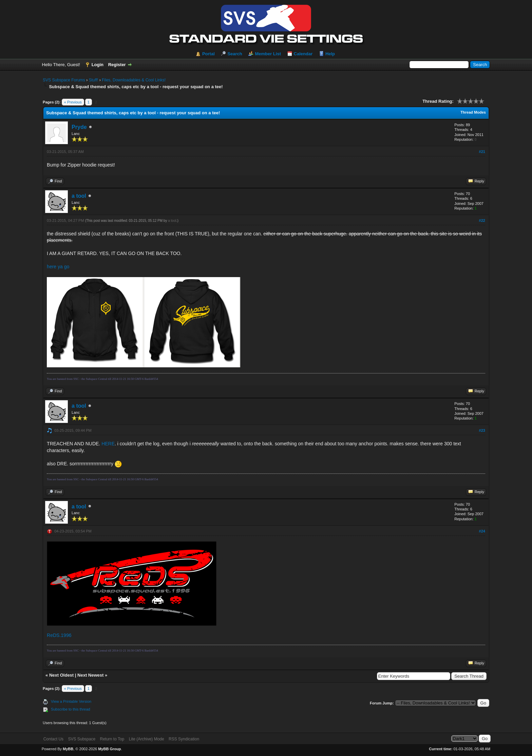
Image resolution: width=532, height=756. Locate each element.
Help (330, 54)
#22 (482, 220)
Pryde (79, 127)
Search (235, 54)
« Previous (73, 102)
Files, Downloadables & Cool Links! (134, 80)
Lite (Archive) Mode (147, 739)
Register (117, 65)
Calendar (303, 54)
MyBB (68, 749)
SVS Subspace (82, 739)
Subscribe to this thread (71, 709)
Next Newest (90, 675)
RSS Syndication (184, 739)
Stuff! (94, 80)
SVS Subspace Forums (64, 80)
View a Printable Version (71, 701)
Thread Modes (473, 112)
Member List (268, 54)
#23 (482, 430)
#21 (482, 152)
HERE (108, 444)
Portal (208, 54)
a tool (79, 196)
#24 (482, 531)
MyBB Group (109, 749)
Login (98, 65)
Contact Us (53, 739)
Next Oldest (61, 675)
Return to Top (112, 739)
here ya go (58, 267)
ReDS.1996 (59, 635)
